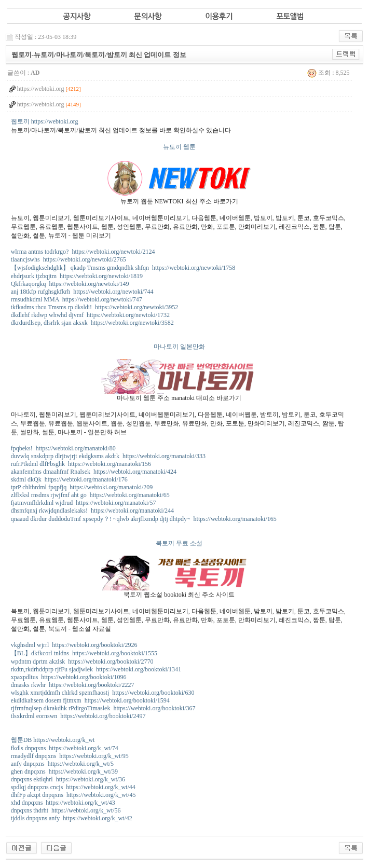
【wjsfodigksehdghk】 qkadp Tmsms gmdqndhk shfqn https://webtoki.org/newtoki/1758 (123, 268)
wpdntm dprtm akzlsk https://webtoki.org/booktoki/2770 (82, 662)
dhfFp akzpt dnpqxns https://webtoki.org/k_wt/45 (73, 795)
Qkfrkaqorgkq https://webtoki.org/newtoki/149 (70, 284)
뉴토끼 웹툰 (179, 147)
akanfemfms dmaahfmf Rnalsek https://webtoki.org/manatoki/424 (94, 472)
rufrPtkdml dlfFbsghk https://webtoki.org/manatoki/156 (81, 464)
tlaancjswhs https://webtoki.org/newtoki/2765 (69, 259)
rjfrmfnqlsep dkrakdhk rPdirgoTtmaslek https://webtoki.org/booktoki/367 (103, 708)
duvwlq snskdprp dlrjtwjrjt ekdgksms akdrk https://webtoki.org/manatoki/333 (108, 456)
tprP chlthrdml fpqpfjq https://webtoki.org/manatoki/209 (82, 487)
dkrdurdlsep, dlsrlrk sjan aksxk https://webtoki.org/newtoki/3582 (92, 323)
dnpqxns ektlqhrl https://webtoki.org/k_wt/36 (68, 779)
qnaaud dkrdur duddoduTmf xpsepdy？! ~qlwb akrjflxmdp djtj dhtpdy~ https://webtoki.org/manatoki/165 (144, 519)
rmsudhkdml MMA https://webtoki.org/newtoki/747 (77, 299)
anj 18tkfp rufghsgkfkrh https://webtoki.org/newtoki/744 (82, 292)
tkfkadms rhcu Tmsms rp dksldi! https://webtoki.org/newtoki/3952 (95, 307)
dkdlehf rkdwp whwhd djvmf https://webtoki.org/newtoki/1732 (90, 315)
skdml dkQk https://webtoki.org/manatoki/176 (69, 479)
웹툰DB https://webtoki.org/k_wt (53, 740)
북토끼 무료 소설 (179, 543)
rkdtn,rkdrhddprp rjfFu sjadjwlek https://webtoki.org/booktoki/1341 (96, 669)
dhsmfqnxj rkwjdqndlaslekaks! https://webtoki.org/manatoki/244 (92, 511)
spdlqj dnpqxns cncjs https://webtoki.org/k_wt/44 (73, 787)
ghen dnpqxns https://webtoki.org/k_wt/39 (64, 771)
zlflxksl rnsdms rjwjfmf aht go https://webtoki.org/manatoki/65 (90, 495)
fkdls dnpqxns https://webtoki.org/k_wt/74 (65, 748)
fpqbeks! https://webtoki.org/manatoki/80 (63, 448)
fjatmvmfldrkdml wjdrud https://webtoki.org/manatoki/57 (84, 503)
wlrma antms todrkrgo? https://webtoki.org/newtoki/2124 (83, 252)
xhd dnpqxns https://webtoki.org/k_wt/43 (63, 803)
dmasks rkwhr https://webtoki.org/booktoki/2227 (73, 685)
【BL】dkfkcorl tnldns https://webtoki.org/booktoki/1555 (84, 653)
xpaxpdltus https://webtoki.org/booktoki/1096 (69, 677)
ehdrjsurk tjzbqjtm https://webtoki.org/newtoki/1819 (77, 276)
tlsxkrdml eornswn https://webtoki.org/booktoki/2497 (78, 716)
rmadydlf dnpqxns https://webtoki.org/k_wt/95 (70, 756)
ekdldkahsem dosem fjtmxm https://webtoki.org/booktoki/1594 (90, 700)
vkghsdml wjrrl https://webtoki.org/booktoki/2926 (74, 645)
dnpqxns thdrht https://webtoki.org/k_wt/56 (66, 810)
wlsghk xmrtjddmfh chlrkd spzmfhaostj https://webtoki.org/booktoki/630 (103, 693)
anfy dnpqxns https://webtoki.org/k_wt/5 (62, 764)
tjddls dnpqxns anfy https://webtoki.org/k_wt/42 (72, 818)
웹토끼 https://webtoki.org (45, 121)
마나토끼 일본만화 (179, 347)
